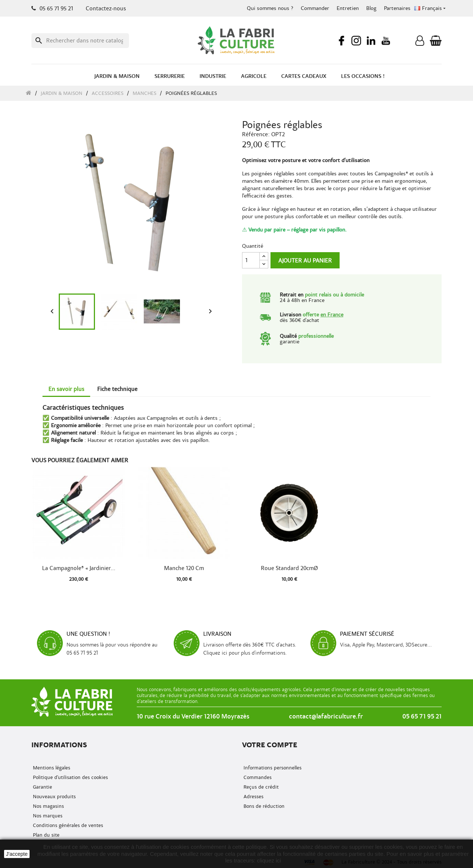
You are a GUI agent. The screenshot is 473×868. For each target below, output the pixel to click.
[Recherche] (80, 41)
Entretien (348, 8)
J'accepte (17, 854)
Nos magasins (48, 806)
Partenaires (397, 8)
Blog (371, 8)
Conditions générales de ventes (67, 825)
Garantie (42, 787)
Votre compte (270, 745)
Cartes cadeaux (304, 76)
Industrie (213, 76)
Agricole (254, 76)
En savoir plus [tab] (66, 389)
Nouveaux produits (54, 797)
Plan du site (45, 835)
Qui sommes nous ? (270, 8)
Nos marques (47, 816)
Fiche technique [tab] (117, 389)
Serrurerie (170, 76)
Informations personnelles (272, 768)
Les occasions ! (363, 76)
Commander (315, 8)
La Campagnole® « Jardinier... (79, 568)
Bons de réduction (263, 806)
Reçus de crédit (260, 787)
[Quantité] (251, 260)
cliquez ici (269, 860)
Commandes (257, 777)
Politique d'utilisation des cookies (70, 777)
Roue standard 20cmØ (289, 568)
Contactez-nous (106, 8)
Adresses (253, 797)
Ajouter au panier (305, 261)
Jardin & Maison (117, 76)
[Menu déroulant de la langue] (431, 8)
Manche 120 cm (184, 568)
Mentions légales (51, 768)
